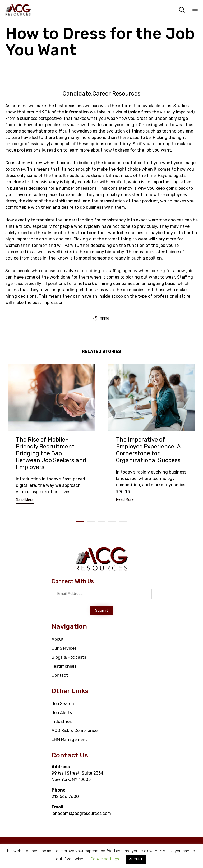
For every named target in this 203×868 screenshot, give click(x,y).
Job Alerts (62, 713)
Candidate (77, 94)
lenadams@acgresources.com (81, 813)
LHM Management (69, 740)
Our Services (64, 648)
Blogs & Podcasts (69, 657)
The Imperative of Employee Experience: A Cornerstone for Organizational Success (148, 450)
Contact (60, 675)
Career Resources (116, 94)
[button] (25, 501)
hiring (105, 319)
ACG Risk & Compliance (75, 731)
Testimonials (64, 666)
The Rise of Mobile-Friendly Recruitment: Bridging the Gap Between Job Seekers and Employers (51, 453)
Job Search (63, 704)
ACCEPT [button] (136, 859)
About (58, 639)
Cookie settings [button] (105, 859)
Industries (62, 722)
